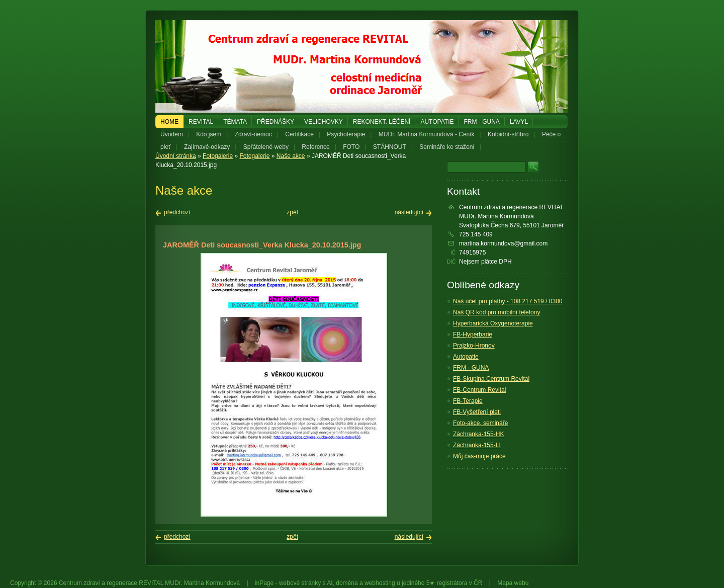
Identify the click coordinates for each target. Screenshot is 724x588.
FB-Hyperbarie (473, 334)
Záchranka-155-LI (477, 445)
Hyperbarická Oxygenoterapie (493, 323)
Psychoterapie (346, 134)
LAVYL (519, 122)
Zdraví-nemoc (253, 134)
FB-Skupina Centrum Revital (491, 379)
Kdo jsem (209, 134)
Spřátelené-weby (266, 147)
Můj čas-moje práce (479, 456)
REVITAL (201, 122)
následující (409, 212)
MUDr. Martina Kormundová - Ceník (427, 134)
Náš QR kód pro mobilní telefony (496, 312)
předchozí (177, 212)
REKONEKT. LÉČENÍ (382, 122)
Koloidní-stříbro (508, 134)
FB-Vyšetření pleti (477, 412)
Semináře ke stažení (447, 147)
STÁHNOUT (390, 147)
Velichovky (324, 122)
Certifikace (299, 134)
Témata (235, 122)
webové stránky (300, 583)
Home (169, 122)
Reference (315, 147)
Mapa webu (513, 583)
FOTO (351, 147)
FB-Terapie (468, 401)
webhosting (380, 583)
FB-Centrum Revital (479, 390)
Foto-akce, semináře (480, 423)
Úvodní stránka (176, 156)
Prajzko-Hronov (474, 346)
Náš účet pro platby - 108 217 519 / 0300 (508, 301)
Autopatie (437, 122)
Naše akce (291, 156)
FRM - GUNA (481, 122)
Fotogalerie (218, 156)
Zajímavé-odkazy (207, 147)
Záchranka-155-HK (478, 434)
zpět (292, 212)
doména (347, 583)
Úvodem (172, 134)
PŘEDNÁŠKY (276, 122)
